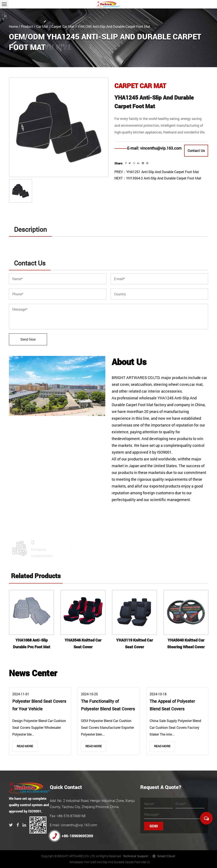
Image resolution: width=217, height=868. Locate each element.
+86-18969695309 (71, 836)
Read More (25, 746)
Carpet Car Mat (63, 26)
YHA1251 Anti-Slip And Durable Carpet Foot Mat (163, 172)
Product (27, 26)
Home (13, 26)
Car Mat (42, 26)
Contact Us (196, 151)
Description (30, 229)
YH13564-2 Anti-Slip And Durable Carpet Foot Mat (164, 178)
